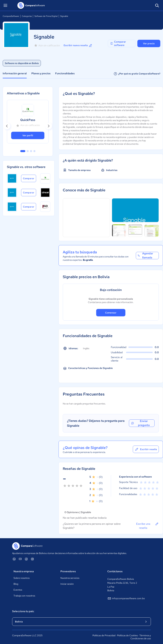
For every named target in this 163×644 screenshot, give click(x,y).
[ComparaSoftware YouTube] (20, 559)
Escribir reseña (146, 449)
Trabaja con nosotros (24, 596)
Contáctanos (115, 571)
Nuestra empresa (24, 571)
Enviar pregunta (140, 423)
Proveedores (68, 571)
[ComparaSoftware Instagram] (32, 559)
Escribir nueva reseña (78, 45)
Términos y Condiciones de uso (141, 637)
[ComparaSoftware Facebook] (26, 559)
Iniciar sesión (67, 584)
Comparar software (118, 43)
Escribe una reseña (147, 526)
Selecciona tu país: (23, 611)
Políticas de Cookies (127, 635)
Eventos (18, 590)
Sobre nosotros (22, 578)
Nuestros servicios (70, 578)
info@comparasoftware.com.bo (126, 599)
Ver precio (149, 43)
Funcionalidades (65, 73)
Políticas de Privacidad (104, 635)
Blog (16, 584)
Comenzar (111, 313)
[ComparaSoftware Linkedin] (14, 559)
